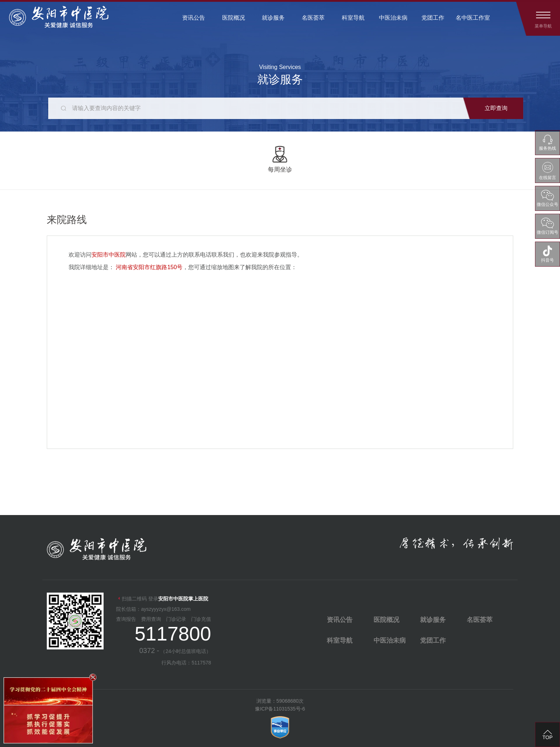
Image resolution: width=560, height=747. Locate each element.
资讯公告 (194, 18)
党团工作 (433, 18)
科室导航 (353, 18)
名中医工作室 (473, 18)
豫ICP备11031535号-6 (280, 709)
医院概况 (234, 18)
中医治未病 (393, 18)
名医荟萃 (313, 18)
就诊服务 (273, 18)
